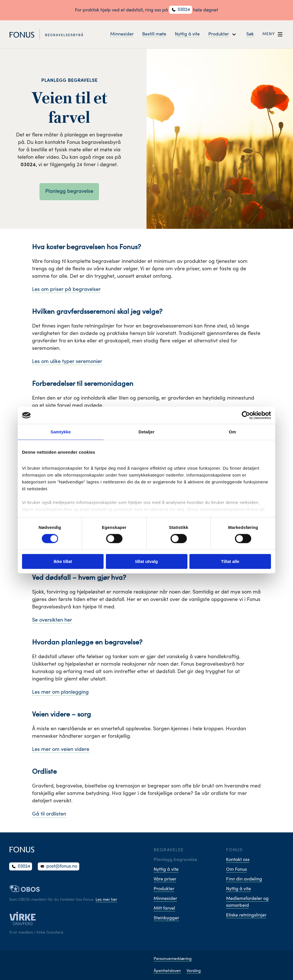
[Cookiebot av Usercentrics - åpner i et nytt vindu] (246, 415)
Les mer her (106, 900)
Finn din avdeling (244, 879)
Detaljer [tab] (146, 432)
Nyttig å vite (187, 34)
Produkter (164, 889)
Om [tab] (232, 432)
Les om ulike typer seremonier (67, 362)
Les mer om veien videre (61, 750)
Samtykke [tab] (61, 432)
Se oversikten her (52, 620)
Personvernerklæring (173, 959)
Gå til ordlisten (49, 814)
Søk (250, 34)
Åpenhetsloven (167, 971)
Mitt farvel (164, 908)
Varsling (194, 971)
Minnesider (122, 34)
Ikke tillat (63, 561)
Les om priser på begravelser (66, 290)
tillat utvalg (146, 561)
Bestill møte (154, 34)
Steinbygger (166, 918)
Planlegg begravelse (69, 192)
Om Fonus (236, 870)
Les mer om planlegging (60, 693)
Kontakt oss (238, 860)
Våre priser (165, 879)
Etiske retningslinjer (246, 915)
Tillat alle (230, 561)
